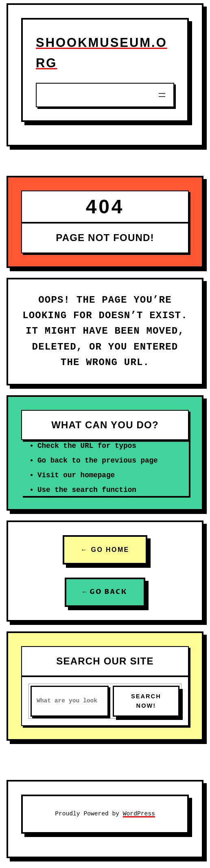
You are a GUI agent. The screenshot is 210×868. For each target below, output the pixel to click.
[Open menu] (162, 95)
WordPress (139, 814)
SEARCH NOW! (146, 701)
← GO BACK (105, 592)
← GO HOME (105, 550)
